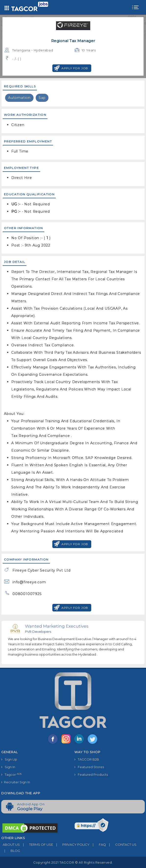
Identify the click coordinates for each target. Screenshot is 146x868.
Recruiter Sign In (16, 782)
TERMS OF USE (36, 845)
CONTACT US (121, 845)
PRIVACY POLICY (71, 845)
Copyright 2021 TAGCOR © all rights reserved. (73, 862)
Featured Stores (89, 767)
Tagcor (11, 775)
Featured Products (91, 774)
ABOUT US (11, 845)
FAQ (98, 845)
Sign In (8, 767)
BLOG (11, 851)
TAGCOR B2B (87, 759)
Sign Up (9, 759)
